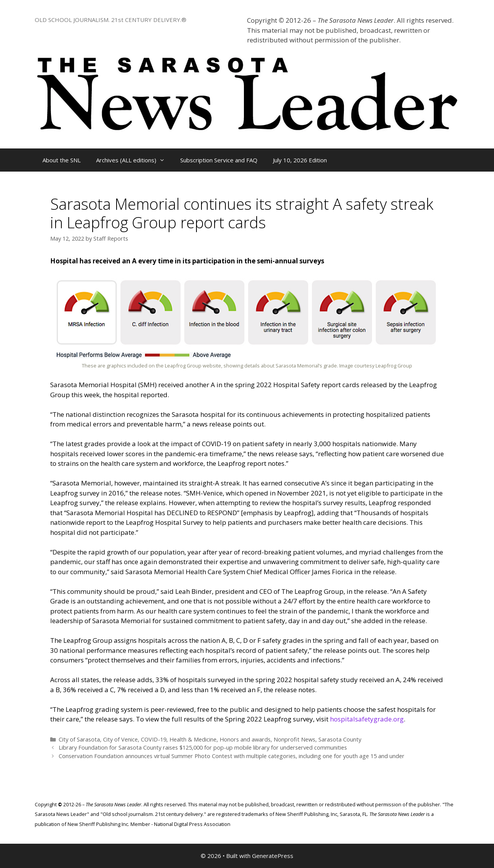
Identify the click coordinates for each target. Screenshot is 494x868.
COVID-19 (154, 739)
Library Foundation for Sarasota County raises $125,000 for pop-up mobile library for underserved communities (203, 747)
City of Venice (120, 739)
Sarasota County (340, 739)
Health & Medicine (193, 739)
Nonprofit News (294, 739)
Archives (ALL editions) (134, 160)
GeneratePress (273, 856)
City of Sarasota (79, 739)
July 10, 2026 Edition (300, 160)
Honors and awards (245, 739)
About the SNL (62, 160)
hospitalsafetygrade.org (367, 719)
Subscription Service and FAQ (219, 160)
